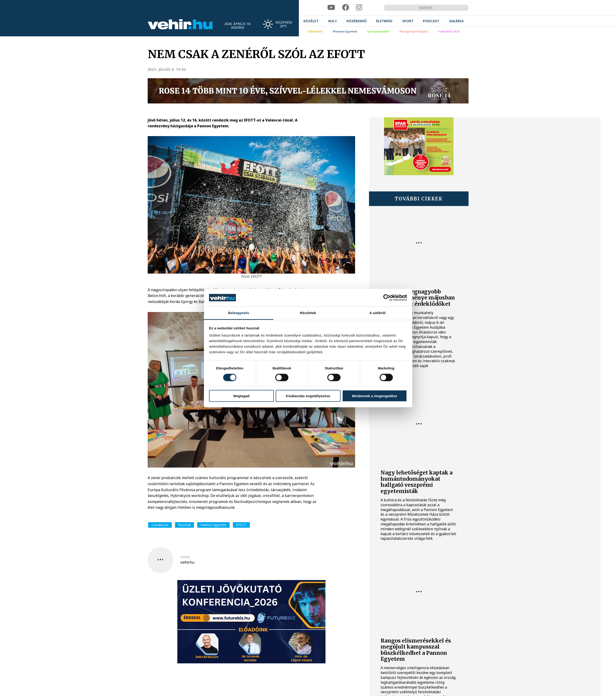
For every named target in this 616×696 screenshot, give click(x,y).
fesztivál (184, 525)
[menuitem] (311, 21)
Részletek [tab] (308, 313)
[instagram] (359, 8)
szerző (185, 557)
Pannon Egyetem (213, 525)
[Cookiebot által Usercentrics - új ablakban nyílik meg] (387, 298)
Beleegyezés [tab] (239, 313)
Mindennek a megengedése (374, 396)
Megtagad (241, 396)
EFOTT (241, 525)
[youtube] (331, 8)
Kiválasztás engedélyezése (308, 396)
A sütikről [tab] (378, 313)
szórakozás (160, 525)
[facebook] (346, 8)
